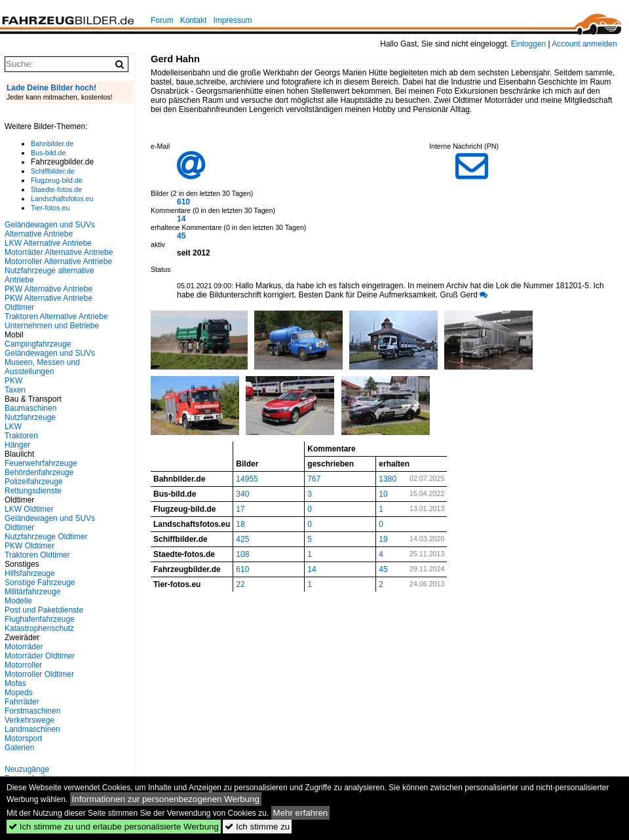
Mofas (15, 683)
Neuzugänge (27, 769)
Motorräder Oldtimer (40, 656)
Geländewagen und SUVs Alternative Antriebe (50, 229)
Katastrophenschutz (39, 628)
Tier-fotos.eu (50, 208)
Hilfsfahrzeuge (30, 573)
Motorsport (23, 738)
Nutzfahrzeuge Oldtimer (46, 537)
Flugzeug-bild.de (57, 180)
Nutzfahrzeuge (30, 417)
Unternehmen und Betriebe (52, 326)
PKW (13, 381)
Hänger (17, 445)
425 (242, 539)
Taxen (15, 390)
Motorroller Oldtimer (39, 674)
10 (383, 494)
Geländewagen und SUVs (50, 353)
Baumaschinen (30, 408)
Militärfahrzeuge (32, 592)
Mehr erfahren (301, 813)
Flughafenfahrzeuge (40, 619)
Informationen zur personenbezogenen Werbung (166, 799)
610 (183, 202)
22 (240, 584)
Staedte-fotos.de (56, 189)
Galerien (19, 748)
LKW (13, 427)
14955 (247, 479)
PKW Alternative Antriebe (48, 289)
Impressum (232, 20)
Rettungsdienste (33, 491)
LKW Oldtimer (29, 509)
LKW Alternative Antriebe (48, 243)
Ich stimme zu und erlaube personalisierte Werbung (114, 827)
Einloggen (528, 44)
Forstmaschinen (32, 711)
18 (240, 524)
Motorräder (24, 647)
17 (240, 509)
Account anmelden (584, 44)
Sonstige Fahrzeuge (40, 582)
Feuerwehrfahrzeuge (41, 463)
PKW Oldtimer (29, 546)
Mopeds (19, 693)
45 (181, 236)
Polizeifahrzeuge (34, 482)
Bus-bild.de (48, 153)
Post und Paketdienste (44, 610)
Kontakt (194, 20)
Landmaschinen (32, 729)
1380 (388, 479)
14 (181, 219)
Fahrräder (22, 702)
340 (242, 494)
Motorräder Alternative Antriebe (59, 252)
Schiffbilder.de (53, 171)
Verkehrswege (29, 720)
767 (314, 479)
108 (242, 554)
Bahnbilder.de (52, 143)
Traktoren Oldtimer (37, 555)
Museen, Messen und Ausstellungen (42, 367)
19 (383, 539)
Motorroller (23, 665)
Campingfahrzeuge (38, 344)
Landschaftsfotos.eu (62, 199)
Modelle (18, 601)
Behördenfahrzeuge (39, 472)
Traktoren (21, 436)
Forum (162, 20)
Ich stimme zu (257, 827)
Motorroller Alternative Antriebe (58, 261)
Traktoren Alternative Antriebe (56, 316)
